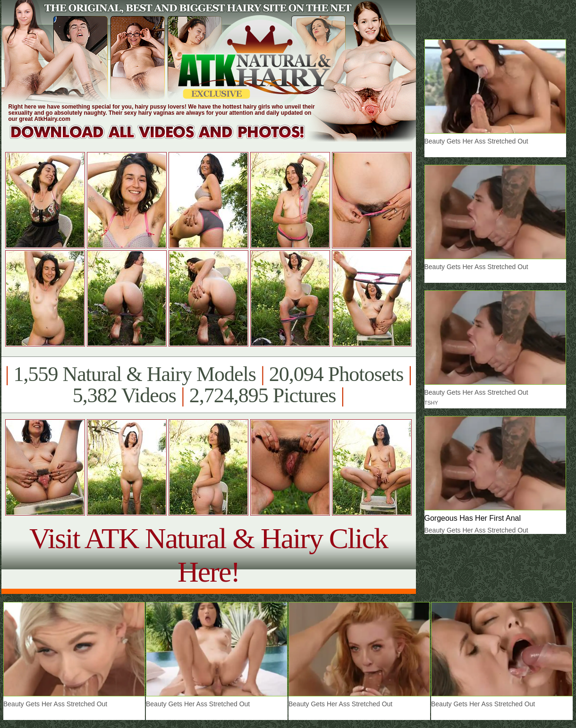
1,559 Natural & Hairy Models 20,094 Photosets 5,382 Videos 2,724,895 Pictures (208, 385)
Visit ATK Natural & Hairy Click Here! (208, 555)
